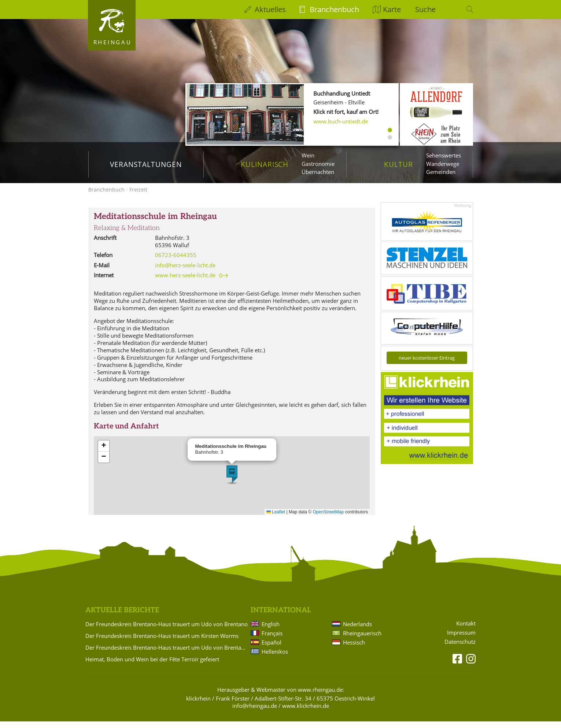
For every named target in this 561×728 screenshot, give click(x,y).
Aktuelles (270, 9)
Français (272, 640)
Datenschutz (460, 648)
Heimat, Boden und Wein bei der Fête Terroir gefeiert (152, 666)
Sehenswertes (444, 155)
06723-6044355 (176, 261)
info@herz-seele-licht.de (185, 272)
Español (272, 649)
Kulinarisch (265, 164)
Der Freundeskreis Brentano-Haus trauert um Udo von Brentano (167, 631)
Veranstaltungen (146, 164)
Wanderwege (443, 164)
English (271, 631)
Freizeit (138, 196)
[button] (232, 481)
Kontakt (466, 630)
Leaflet (276, 519)
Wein (308, 155)
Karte (392, 9)
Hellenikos (275, 658)
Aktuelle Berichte (122, 617)
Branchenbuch (334, 9)
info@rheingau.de (255, 712)
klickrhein (198, 705)
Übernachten (318, 172)
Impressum (461, 639)
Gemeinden (441, 172)
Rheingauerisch (362, 640)
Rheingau (113, 42)
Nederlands (357, 631)
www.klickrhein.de (306, 712)
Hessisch (354, 649)
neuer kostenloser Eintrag (427, 364)
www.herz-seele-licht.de (185, 282)
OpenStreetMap (329, 519)
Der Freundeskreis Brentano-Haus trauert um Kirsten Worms (162, 642)
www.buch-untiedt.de (341, 121)
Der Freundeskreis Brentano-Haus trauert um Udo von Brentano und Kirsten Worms (167, 654)
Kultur (398, 164)
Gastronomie (318, 164)
